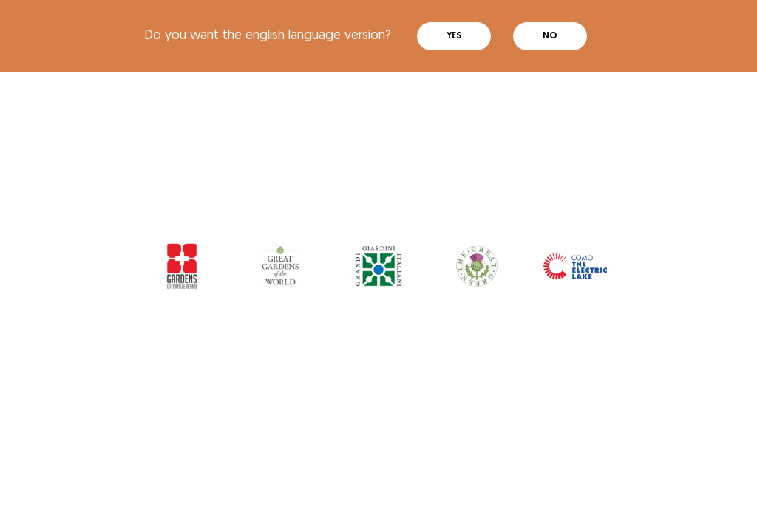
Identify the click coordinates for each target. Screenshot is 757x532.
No (550, 36)
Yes (454, 36)
